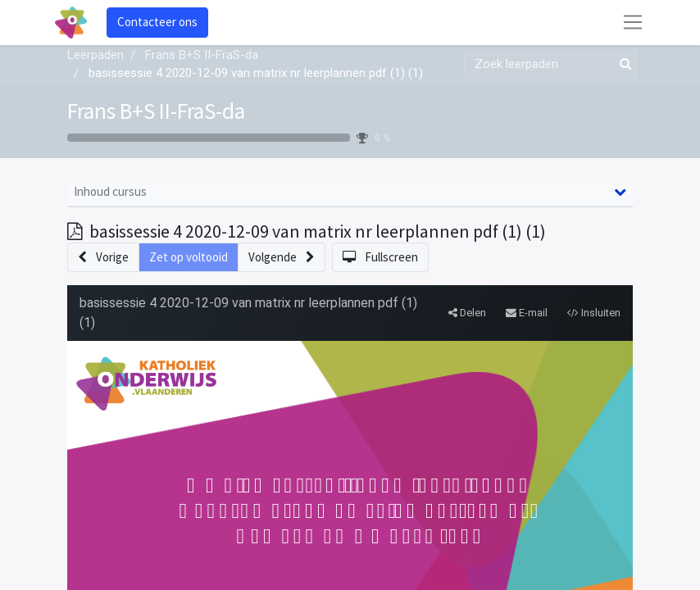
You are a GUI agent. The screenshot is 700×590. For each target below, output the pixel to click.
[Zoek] (622, 64)
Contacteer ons (157, 22)
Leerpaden (95, 55)
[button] (103, 258)
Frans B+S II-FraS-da (156, 111)
